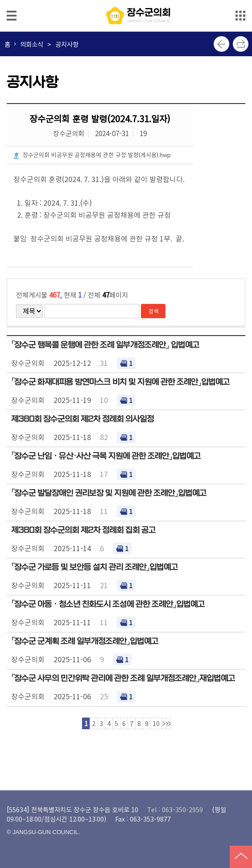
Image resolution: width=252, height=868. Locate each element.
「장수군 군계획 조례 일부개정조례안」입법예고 (85, 641)
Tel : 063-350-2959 (175, 809)
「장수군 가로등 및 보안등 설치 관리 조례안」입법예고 (95, 567)
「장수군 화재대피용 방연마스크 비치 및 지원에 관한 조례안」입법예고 (120, 382)
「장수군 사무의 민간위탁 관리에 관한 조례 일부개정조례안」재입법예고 (123, 678)
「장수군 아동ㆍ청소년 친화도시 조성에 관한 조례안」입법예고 (108, 604)
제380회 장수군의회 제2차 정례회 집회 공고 (83, 530)
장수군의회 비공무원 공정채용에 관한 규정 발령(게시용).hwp (97, 155)
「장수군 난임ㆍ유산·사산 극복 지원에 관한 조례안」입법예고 (106, 456)
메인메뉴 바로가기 (126, 1)
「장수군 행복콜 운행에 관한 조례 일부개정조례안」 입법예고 (105, 345)
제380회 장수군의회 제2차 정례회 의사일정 (83, 419)
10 (156, 723)
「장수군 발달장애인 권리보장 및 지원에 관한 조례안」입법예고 (109, 493)
